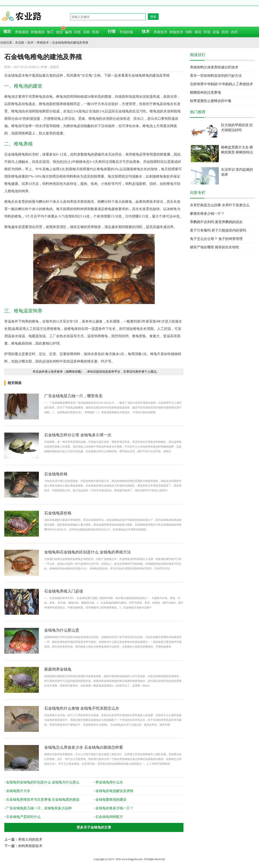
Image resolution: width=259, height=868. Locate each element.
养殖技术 (160, 32)
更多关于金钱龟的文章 (94, 827)
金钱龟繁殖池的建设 (111, 799)
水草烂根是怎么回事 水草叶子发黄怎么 (220, 205)
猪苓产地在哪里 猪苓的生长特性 (215, 247)
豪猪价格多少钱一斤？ (207, 213)
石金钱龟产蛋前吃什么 (23, 817)
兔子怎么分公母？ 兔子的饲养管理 (216, 239)
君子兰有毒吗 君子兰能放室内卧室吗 (218, 230)
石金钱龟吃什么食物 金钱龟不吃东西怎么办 (82, 708)
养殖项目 (22, 32)
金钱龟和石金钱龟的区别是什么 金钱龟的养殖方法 (88, 552)
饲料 (189, 32)
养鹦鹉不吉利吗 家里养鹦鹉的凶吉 (216, 222)
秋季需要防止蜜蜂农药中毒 (211, 101)
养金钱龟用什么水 (109, 782)
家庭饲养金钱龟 (58, 669)
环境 (207, 32)
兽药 (198, 32)
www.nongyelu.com (132, 859)
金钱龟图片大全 (18, 791)
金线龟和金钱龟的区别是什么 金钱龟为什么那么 (43, 782)
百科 (87, 32)
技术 (30, 43)
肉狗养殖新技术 (30, 846)
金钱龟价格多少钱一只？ (114, 808)
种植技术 (176, 32)
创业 (59, 32)
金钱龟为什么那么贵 (62, 630)
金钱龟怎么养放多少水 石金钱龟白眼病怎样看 (84, 747)
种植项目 (38, 32)
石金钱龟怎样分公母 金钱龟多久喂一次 (78, 435)
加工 (50, 32)
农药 (234, 32)
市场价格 (126, 32)
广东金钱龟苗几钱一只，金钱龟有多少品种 (39, 808)
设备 (216, 32)
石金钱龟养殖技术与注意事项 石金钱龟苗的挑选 (43, 799)
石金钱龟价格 (56, 474)
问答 (77, 32)
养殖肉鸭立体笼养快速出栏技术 (214, 67)
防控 (225, 32)
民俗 (96, 32)
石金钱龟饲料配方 (109, 817)
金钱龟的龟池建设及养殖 (114, 791)
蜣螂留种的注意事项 (205, 92)
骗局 (68, 32)
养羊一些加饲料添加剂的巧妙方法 (216, 76)
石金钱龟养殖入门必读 (64, 591)
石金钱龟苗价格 (58, 513)
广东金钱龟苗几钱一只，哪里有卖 (73, 396)
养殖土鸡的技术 (30, 839)
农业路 (36, 16)
